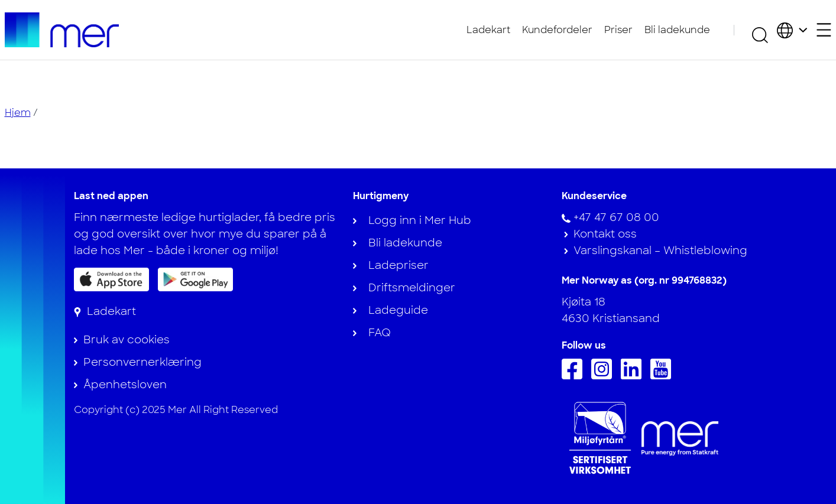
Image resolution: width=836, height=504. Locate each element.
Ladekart (488, 30)
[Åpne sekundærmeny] (824, 30)
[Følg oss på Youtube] (664, 376)
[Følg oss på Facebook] (575, 376)
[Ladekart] (105, 311)
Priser (618, 30)
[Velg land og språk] (792, 30)
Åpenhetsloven (125, 385)
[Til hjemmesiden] (62, 30)
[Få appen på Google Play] (195, 279)
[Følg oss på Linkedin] (634, 376)
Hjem (18, 113)
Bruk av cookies (127, 340)
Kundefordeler (557, 30)
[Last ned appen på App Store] (111, 279)
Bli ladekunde (677, 30)
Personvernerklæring (142, 362)
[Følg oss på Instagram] (605, 376)
